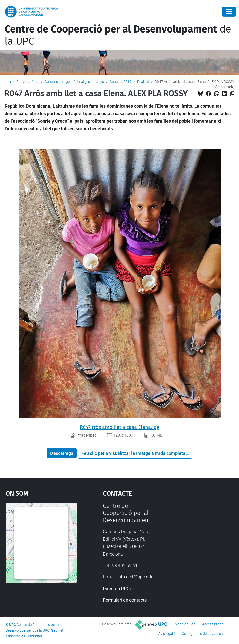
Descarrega (62, 453)
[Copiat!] (232, 94)
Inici (8, 82)
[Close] (229, 12)
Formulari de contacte (125, 600)
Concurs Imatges (58, 82)
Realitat (143, 82)
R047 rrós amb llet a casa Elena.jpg (119, 427)
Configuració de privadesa (202, 634)
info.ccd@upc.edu (135, 577)
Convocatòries (28, 82)
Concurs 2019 (121, 82)
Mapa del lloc (185, 624)
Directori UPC (116, 588)
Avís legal (166, 634)
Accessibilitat (213, 624)
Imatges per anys (90, 82)
